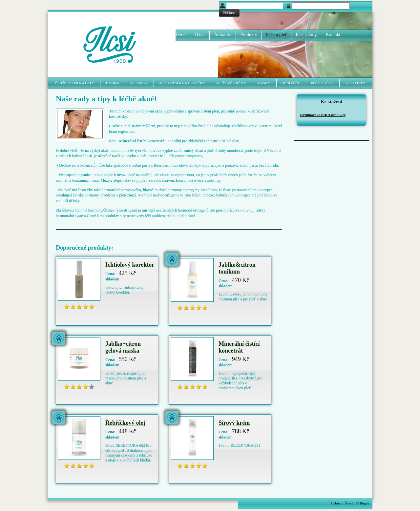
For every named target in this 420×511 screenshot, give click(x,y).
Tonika (112, 83)
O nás (200, 35)
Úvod (181, 35)
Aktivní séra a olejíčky (182, 83)
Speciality (355, 83)
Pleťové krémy (231, 83)
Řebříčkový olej (125, 423)
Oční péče (291, 83)
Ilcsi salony (306, 35)
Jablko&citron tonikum (237, 268)
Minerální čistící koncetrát (239, 347)
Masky (264, 83)
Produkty (249, 35)
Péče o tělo (322, 83)
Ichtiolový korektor (130, 265)
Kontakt (333, 35)
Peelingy (139, 83)
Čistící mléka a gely (74, 83)
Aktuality (223, 35)
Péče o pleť (277, 35)
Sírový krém (234, 423)
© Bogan (363, 503)
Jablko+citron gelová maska (123, 347)
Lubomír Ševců (342, 503)
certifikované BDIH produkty (323, 115)
